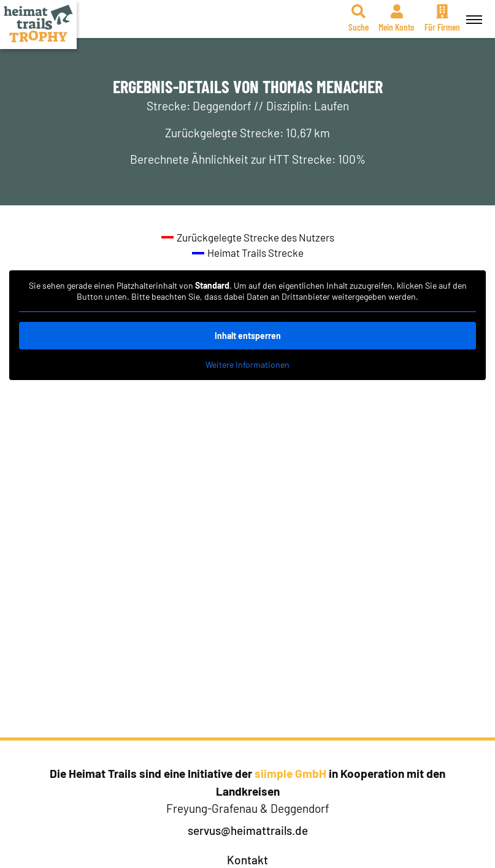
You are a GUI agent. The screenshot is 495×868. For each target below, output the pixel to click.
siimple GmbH (290, 773)
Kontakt (247, 860)
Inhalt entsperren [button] (248, 336)
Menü (472, 13)
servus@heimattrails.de (248, 830)
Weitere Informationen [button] (247, 364)
